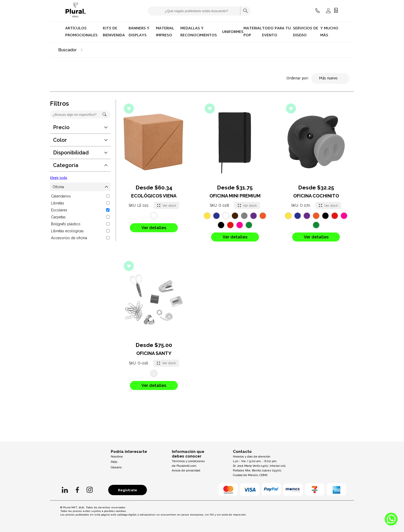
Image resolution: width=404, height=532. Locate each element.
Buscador (67, 50)
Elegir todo (59, 178)
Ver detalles (154, 228)
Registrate (128, 490)
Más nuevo (330, 78)
